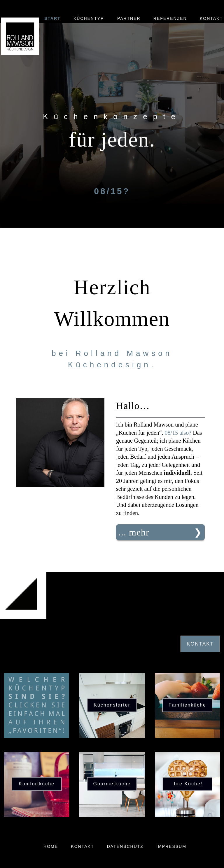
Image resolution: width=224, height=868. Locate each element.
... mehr (134, 532)
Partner (129, 18)
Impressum (171, 846)
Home (51, 846)
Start (52, 18)
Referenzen (170, 18)
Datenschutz (125, 846)
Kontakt (211, 18)
